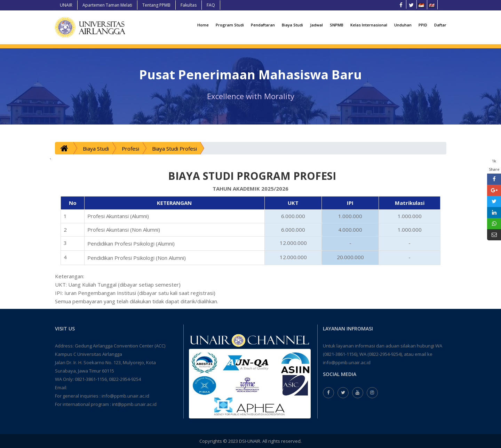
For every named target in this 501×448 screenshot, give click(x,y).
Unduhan (403, 25)
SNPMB (337, 25)
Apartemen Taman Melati (107, 5)
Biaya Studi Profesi (174, 149)
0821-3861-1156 (91, 379)
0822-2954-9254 (125, 379)
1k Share (494, 165)
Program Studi (230, 25)
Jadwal (316, 25)
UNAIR (66, 5)
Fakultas (189, 5)
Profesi (130, 149)
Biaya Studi (292, 25)
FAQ (211, 5)
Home (203, 25)
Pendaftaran (263, 25)
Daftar (440, 25)
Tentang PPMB (156, 5)
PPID (423, 25)
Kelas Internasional (369, 25)
